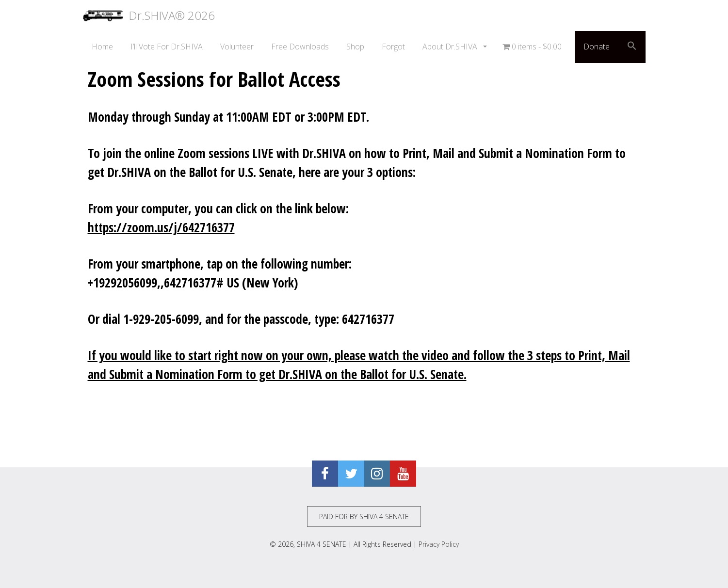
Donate (597, 47)
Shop (355, 47)
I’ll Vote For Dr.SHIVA (167, 47)
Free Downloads (300, 47)
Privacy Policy (439, 544)
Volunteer (237, 47)
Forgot (393, 47)
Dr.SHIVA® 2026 (149, 16)
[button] (632, 47)
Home (102, 47)
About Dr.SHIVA (451, 47)
